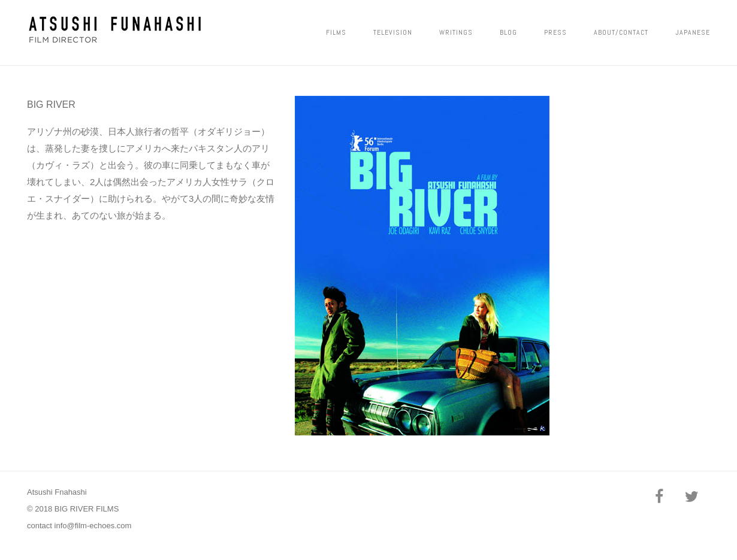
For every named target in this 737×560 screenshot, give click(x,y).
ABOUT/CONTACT (621, 32)
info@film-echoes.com (93, 526)
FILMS (336, 32)
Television (393, 32)
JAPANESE (693, 32)
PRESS (555, 32)
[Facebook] (659, 497)
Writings (456, 32)
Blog (508, 32)
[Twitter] (691, 497)
